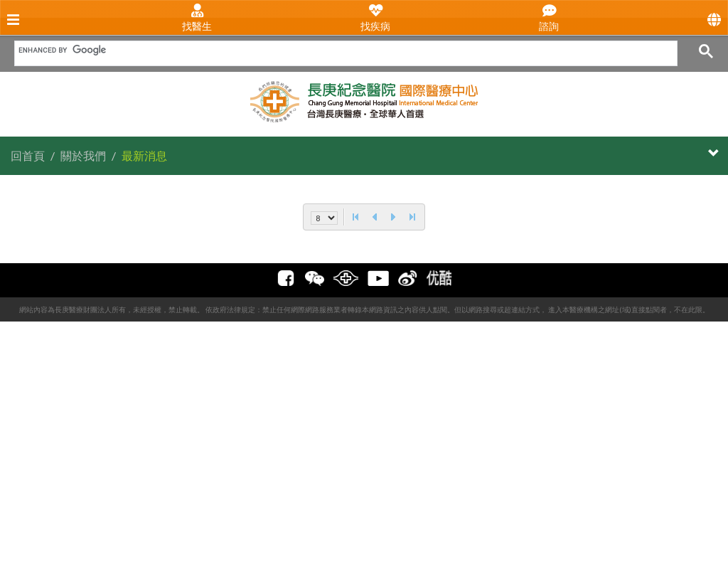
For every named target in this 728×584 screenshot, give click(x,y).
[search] (341, 50)
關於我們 (83, 155)
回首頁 (28, 155)
